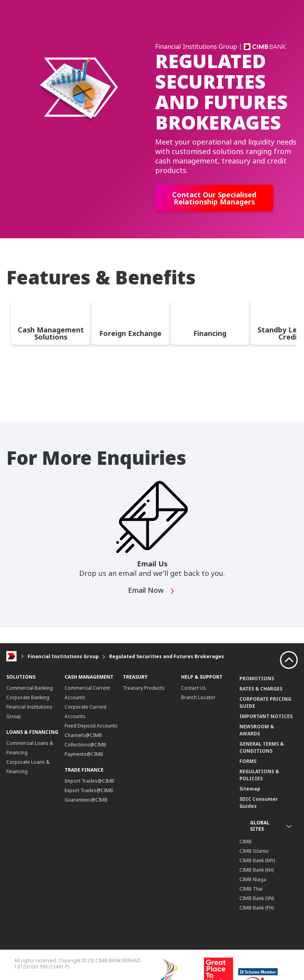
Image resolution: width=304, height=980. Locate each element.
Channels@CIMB (83, 735)
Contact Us (194, 688)
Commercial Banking (30, 688)
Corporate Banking (28, 697)
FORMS (248, 761)
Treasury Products (144, 688)
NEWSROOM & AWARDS (257, 730)
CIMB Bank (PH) (257, 908)
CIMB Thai (251, 889)
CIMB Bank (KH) (257, 870)
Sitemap (250, 789)
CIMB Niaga (253, 879)
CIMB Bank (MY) (257, 860)
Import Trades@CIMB (89, 781)
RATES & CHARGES (261, 689)
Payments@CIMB (84, 754)
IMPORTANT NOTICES (266, 716)
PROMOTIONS (257, 678)
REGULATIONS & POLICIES (259, 775)
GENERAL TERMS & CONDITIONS (262, 747)
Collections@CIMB (85, 745)
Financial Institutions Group (63, 656)
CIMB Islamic (254, 851)
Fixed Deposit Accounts (91, 726)
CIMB (246, 842)
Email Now (151, 591)
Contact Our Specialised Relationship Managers (214, 198)
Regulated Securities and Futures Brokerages (167, 656)
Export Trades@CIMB (89, 790)
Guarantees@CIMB (86, 800)
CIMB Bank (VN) (257, 898)
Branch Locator (198, 697)
